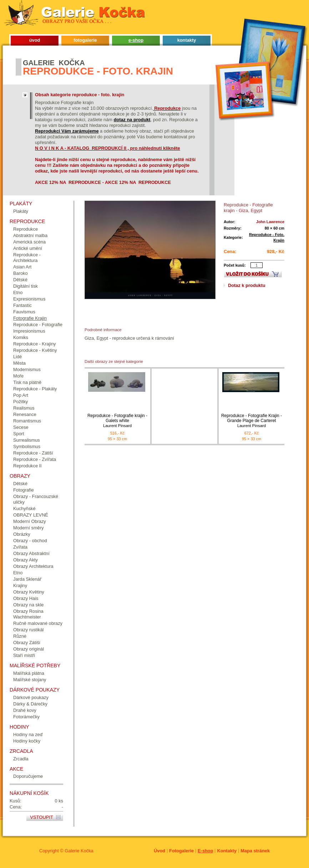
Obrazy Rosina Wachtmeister (28, 614)
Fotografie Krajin (30, 318)
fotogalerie (85, 40)
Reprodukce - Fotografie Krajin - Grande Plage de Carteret (252, 421)
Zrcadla (21, 759)
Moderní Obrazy (30, 521)
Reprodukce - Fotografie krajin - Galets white (117, 421)
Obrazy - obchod (30, 541)
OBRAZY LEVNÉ (31, 515)
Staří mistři (24, 655)
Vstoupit (42, 817)
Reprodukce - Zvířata (35, 459)
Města (19, 363)
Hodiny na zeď (28, 735)
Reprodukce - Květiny (35, 350)
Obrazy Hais (26, 598)
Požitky (21, 402)
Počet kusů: (235, 265)
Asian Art (22, 267)
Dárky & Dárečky (30, 704)
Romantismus (27, 421)
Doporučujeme (28, 776)
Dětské (20, 280)
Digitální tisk (26, 286)
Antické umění (28, 248)
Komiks (21, 337)
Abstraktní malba (30, 235)
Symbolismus (27, 446)
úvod (35, 40)
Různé (20, 636)
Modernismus (27, 369)
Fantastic (22, 305)
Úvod (159, 851)
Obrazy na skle (28, 605)
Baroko (21, 273)
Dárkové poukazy (31, 697)
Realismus (24, 408)
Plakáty (21, 211)
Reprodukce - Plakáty (35, 389)
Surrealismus (27, 440)
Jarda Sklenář (27, 579)
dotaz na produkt (132, 120)
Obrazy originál (29, 649)
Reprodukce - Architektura (27, 258)
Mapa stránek (255, 851)
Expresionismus (29, 299)
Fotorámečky (26, 717)
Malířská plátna (29, 673)
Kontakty (227, 851)
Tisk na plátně (27, 382)
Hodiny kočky (27, 741)
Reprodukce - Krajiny (35, 344)
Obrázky (22, 534)
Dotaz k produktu (247, 285)
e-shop (136, 40)
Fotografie (24, 490)
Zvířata (20, 547)
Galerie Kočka (79, 851)
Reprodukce (26, 229)
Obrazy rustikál (28, 630)
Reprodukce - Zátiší (33, 453)
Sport (19, 434)
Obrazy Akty (26, 560)
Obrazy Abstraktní (31, 553)
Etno (18, 292)
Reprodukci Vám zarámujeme (67, 131)
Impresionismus (29, 331)
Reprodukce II (27, 466)
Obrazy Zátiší (27, 643)
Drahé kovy (25, 710)
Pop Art (21, 395)
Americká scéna (29, 242)
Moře (18, 376)
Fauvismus (24, 312)
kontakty (187, 40)
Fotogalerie (181, 851)
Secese (21, 427)
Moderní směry (28, 528)
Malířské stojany (30, 680)
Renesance (25, 414)
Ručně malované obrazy (38, 623)
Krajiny (20, 585)
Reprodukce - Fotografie (38, 325)
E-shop (205, 851)
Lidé (17, 357)
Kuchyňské (24, 509)
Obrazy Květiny (29, 592)
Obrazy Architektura (33, 566)
